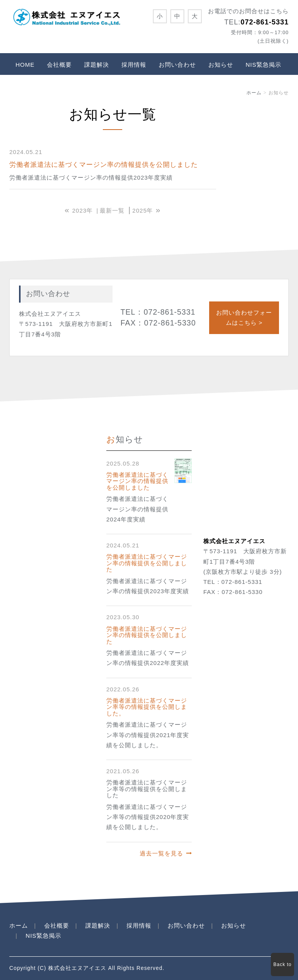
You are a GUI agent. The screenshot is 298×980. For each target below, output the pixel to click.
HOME (25, 65)
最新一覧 (112, 210)
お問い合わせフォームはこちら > (244, 318)
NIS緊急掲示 (263, 65)
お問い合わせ (177, 65)
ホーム (254, 93)
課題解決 (97, 65)
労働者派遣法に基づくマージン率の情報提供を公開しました (104, 165)
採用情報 (134, 65)
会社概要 (59, 65)
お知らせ (221, 65)
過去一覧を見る (161, 853)
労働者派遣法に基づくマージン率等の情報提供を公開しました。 (147, 707)
